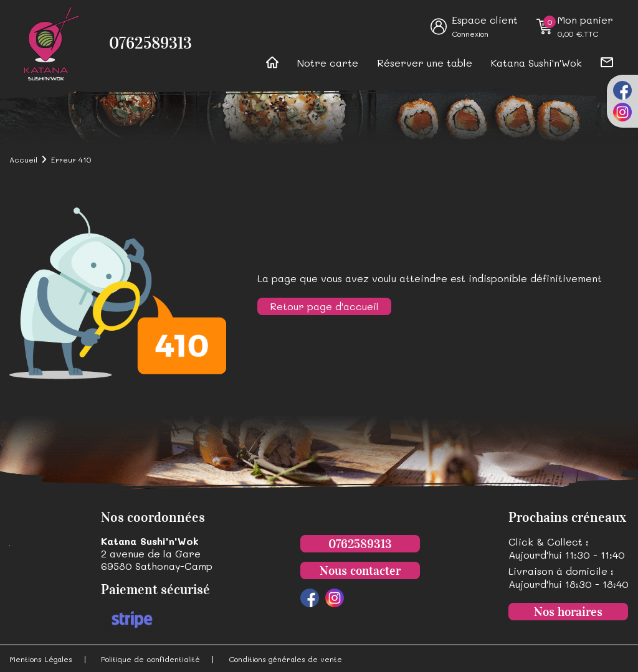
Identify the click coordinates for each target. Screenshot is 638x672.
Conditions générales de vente (285, 659)
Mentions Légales (41, 659)
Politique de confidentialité (150, 659)
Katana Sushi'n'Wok (536, 63)
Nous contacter (360, 570)
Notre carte (328, 63)
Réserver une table (425, 63)
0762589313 (150, 43)
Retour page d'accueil (324, 306)
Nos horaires (568, 612)
